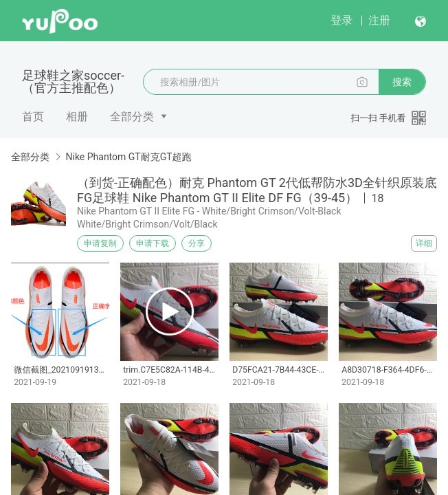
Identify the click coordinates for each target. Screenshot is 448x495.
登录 (341, 20)
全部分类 (132, 117)
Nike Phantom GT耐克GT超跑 (128, 157)
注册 (379, 20)
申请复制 (100, 243)
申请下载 (153, 243)
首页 (33, 117)
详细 (424, 243)
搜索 (402, 82)
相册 (77, 117)
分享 (197, 243)
